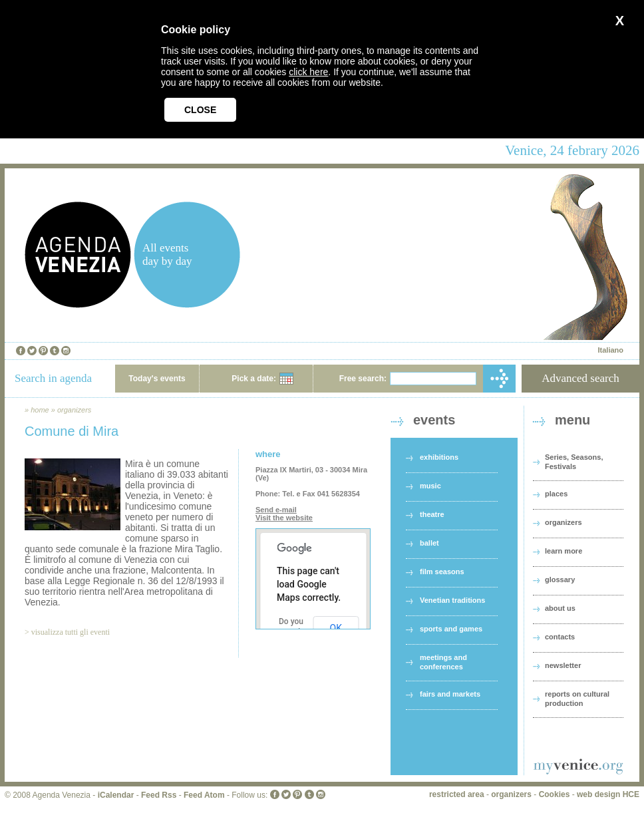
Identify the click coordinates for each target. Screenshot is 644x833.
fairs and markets (450, 694)
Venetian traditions (452, 600)
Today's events (157, 379)
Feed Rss (159, 795)
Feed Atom (204, 795)
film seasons (442, 572)
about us (560, 608)
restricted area (457, 794)
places (556, 494)
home (40, 410)
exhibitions (439, 457)
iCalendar (116, 795)
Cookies (555, 794)
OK (336, 628)
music (430, 486)
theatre (432, 514)
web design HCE (608, 794)
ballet (429, 543)
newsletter (563, 665)
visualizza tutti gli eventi (71, 632)
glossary (560, 580)
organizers (74, 410)
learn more (563, 551)
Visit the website (284, 518)
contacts (560, 637)
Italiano (610, 350)
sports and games (451, 629)
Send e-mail (276, 510)
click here (308, 72)
